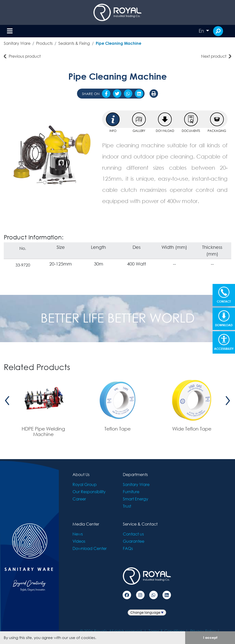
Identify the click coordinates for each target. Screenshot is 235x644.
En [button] (202, 31)
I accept (210, 637)
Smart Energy (136, 499)
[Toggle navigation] (10, 31)
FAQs (128, 548)
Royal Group (85, 484)
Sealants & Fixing (74, 43)
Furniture (131, 492)
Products (44, 43)
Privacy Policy (203, 631)
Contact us (133, 534)
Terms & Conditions (166, 631)
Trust (127, 506)
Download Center (90, 548)
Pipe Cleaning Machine (118, 43)
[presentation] (7, 401)
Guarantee (134, 541)
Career (79, 499)
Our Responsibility (89, 492)
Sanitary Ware (17, 43)
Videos (79, 541)
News (78, 534)
